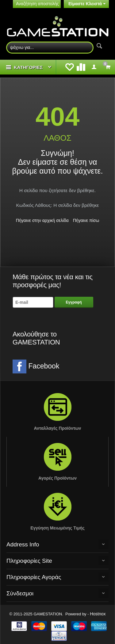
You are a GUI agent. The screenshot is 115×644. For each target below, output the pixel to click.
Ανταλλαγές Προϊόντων (57, 428)
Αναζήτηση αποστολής (37, 4)
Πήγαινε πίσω (86, 220)
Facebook (36, 366)
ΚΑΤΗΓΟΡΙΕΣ (28, 67)
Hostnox (98, 614)
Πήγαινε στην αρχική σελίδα (42, 220)
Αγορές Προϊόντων (57, 478)
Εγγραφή (74, 302)
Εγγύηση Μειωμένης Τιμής (57, 528)
